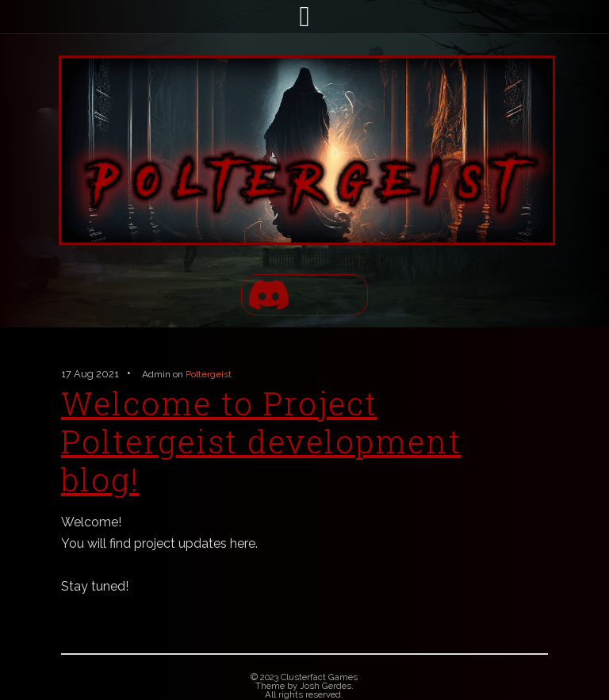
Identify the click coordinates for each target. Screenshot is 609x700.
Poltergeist (209, 374)
